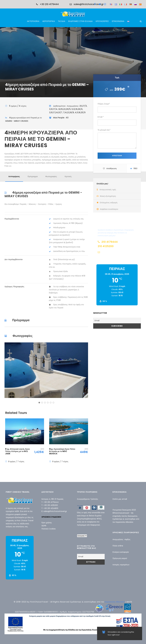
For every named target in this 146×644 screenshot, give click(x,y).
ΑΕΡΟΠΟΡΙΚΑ (49, 21)
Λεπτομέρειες (14, 176)
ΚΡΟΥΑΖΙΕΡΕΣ (102, 21)
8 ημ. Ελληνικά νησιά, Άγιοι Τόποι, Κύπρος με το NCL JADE (17, 451)
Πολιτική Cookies (49, 529)
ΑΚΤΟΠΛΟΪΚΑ (33, 21)
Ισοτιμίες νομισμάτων (121, 565)
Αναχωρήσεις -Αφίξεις (121, 539)
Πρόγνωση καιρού (120, 558)
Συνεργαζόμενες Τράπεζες (88, 499)
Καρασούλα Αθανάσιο (124, 522)
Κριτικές (68, 176)
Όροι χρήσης (47, 523)
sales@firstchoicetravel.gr (55, 511)
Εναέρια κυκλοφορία (121, 552)
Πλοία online (118, 546)
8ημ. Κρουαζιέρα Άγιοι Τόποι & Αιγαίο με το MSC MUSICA (62, 451)
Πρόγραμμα (33, 176)
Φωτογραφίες (51, 176)
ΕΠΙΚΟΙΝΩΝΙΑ (118, 21)
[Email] (117, 321)
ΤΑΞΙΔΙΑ (62, 21)
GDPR (44, 526)
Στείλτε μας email (120, 499)
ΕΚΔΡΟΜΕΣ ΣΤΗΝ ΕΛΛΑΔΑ (80, 21)
